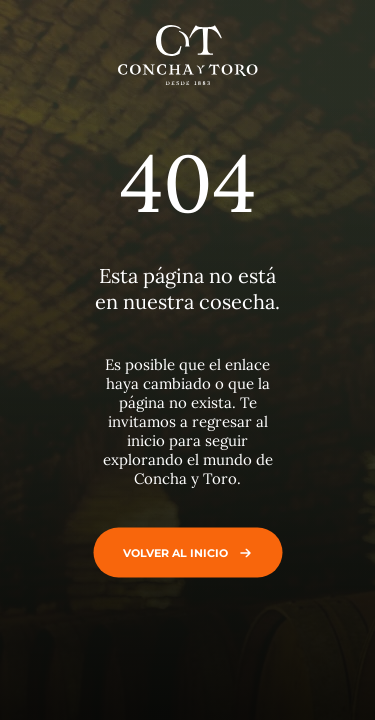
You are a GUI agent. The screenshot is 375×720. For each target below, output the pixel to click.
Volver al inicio (182, 552)
